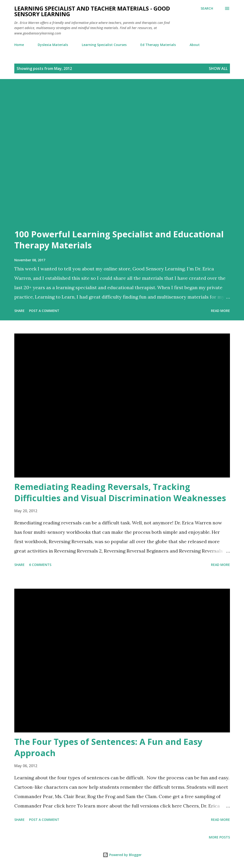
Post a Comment (44, 311)
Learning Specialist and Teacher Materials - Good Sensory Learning (92, 11)
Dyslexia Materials (53, 45)
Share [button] (19, 311)
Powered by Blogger (122, 855)
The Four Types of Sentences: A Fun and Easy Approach (108, 747)
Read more (220, 311)
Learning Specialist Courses (104, 45)
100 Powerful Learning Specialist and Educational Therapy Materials (119, 240)
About (195, 45)
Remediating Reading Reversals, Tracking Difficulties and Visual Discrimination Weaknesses (120, 492)
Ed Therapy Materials (158, 45)
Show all (218, 68)
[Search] (207, 8)
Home (19, 45)
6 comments (40, 565)
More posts (219, 837)
